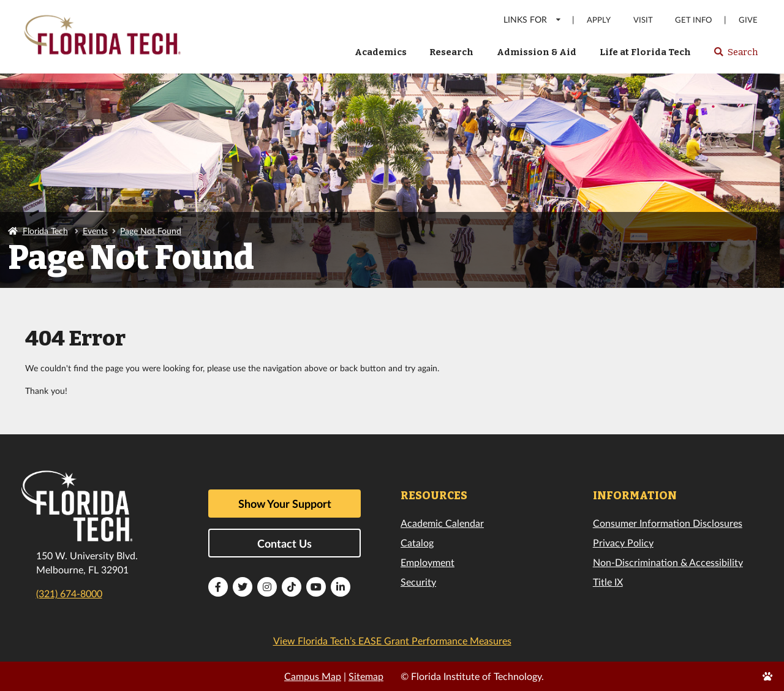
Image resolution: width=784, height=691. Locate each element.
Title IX (608, 582)
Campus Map (313, 676)
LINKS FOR (533, 19)
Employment (428, 562)
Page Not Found (151, 231)
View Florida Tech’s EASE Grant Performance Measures (392, 640)
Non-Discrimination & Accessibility (668, 562)
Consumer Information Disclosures (668, 523)
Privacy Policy (623, 542)
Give (748, 20)
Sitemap (366, 676)
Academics (381, 52)
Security (418, 582)
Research (451, 52)
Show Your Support (285, 504)
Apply (599, 20)
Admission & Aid (537, 52)
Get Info (693, 20)
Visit (643, 20)
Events (95, 231)
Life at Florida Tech (645, 52)
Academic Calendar (442, 523)
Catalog (417, 542)
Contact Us (285, 543)
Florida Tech (45, 231)
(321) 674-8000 (69, 593)
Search (735, 56)
